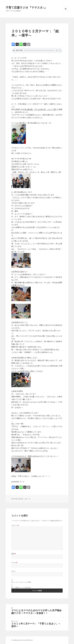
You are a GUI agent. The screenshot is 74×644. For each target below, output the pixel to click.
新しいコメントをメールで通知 (21, 582)
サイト (13, 571)
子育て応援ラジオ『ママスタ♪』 (26, 7)
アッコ (28, 499)
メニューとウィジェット (66, 11)
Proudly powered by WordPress (22, 640)
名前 (14, 554)
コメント (15, 525)
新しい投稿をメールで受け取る (21, 588)
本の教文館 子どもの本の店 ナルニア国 (40, 109)
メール (14, 562)
